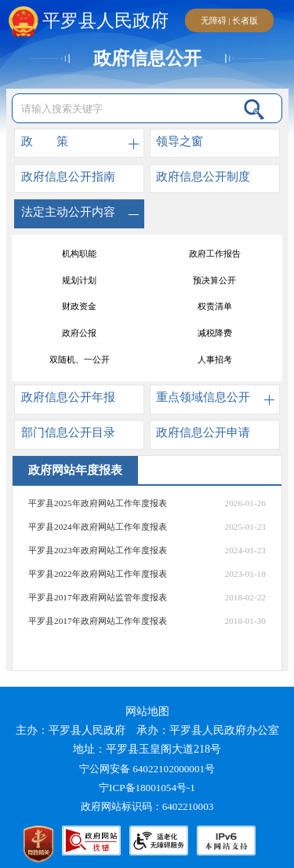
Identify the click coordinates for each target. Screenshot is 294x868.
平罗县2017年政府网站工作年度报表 (98, 621)
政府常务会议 (79, 333)
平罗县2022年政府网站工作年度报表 (98, 574)
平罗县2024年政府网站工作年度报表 (98, 527)
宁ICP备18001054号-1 (148, 788)
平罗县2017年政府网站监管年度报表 (98, 597)
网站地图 (147, 711)
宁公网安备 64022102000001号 (147, 769)
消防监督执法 (215, 359)
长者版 (245, 20)
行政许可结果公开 (215, 307)
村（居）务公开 (80, 280)
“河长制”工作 (80, 253)
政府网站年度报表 (215, 333)
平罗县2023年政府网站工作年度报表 (98, 550)
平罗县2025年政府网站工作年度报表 (98, 503)
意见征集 (215, 280)
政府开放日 (80, 359)
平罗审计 (215, 253)
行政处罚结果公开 (79, 307)
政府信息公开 (147, 58)
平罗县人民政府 (89, 21)
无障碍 (214, 20)
